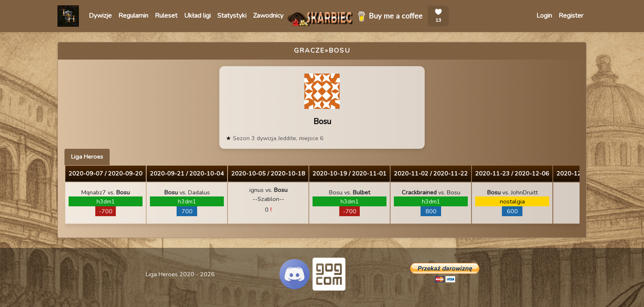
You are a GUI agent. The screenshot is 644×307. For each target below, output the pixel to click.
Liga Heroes (87, 157)
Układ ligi (197, 16)
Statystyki (232, 16)
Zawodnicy (268, 16)
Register (571, 16)
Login (544, 16)
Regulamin (133, 16)
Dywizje (100, 16)
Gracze (309, 51)
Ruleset (166, 16)
